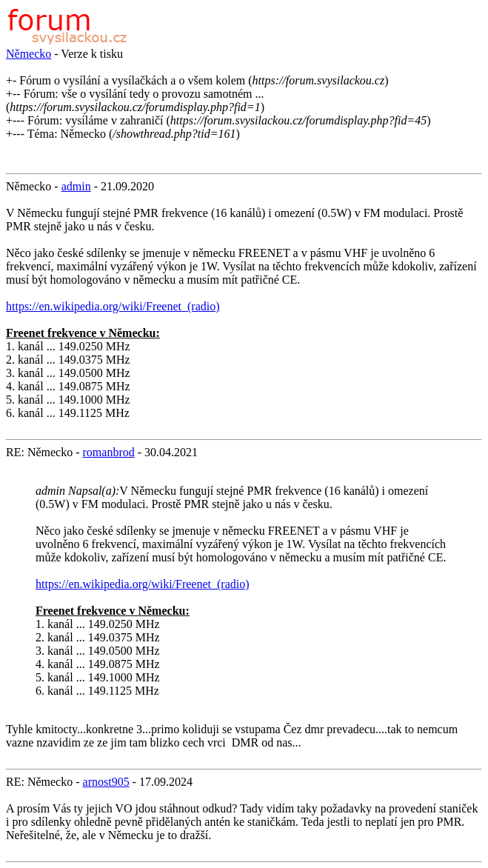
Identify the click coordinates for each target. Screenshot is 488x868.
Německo (29, 54)
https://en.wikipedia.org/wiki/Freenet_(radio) (113, 306)
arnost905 (106, 782)
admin (76, 186)
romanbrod (109, 452)
